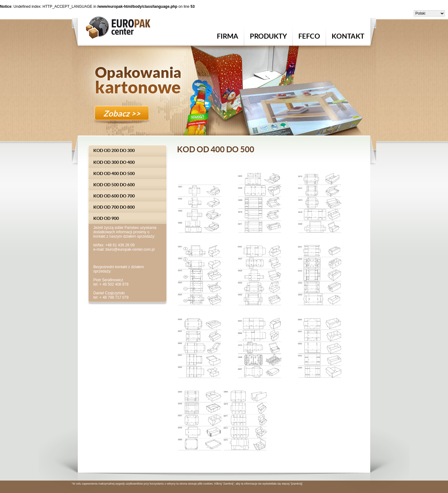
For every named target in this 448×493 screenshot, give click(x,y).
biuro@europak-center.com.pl (130, 249)
